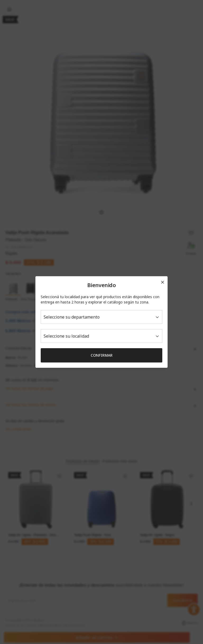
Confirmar (102, 355)
